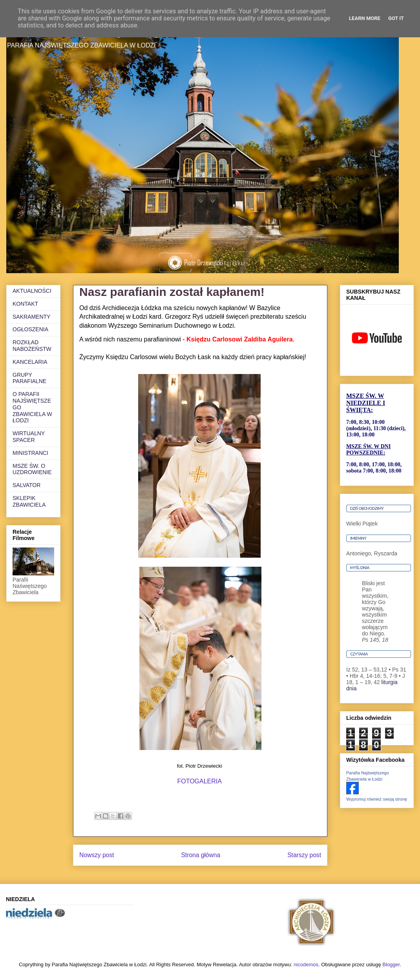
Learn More (365, 18)
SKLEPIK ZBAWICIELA (29, 501)
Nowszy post (97, 855)
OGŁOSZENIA (30, 329)
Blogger (391, 964)
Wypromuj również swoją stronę (377, 799)
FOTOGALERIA (199, 781)
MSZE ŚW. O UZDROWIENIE (32, 469)
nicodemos (306, 964)
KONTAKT (25, 304)
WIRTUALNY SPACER (29, 437)
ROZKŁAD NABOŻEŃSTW (32, 346)
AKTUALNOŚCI (32, 291)
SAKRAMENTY (31, 317)
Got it (396, 18)
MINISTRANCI (30, 453)
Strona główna (201, 855)
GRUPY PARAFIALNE (29, 378)
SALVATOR (26, 485)
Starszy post (304, 855)
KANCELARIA (30, 362)
